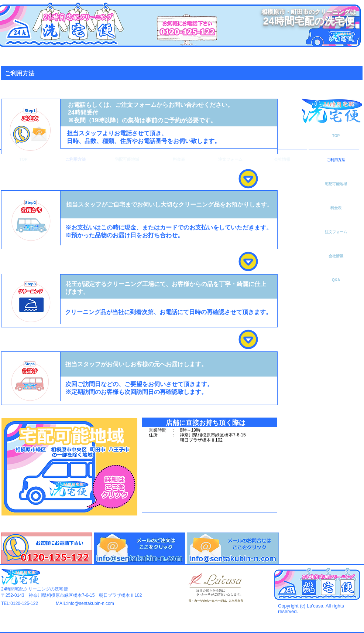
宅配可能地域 (336, 184)
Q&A (336, 280)
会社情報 (336, 256)
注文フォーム (336, 232)
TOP (336, 136)
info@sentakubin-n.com (90, 603)
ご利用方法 (336, 160)
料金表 (336, 208)
